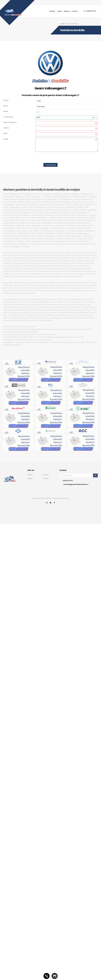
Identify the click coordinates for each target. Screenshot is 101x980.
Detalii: (6, 139)
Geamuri (67, 11)
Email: (5, 133)
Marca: (6, 106)
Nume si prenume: (10, 122)
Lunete (59, 11)
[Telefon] (47, 976)
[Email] (55, 976)
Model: (6, 111)
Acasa (63, 24)
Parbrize (52, 11)
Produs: (6, 100)
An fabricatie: (8, 117)
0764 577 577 (90, 11)
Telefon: (6, 128)
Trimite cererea (50, 165)
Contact (75, 11)
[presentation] (51, 157)
